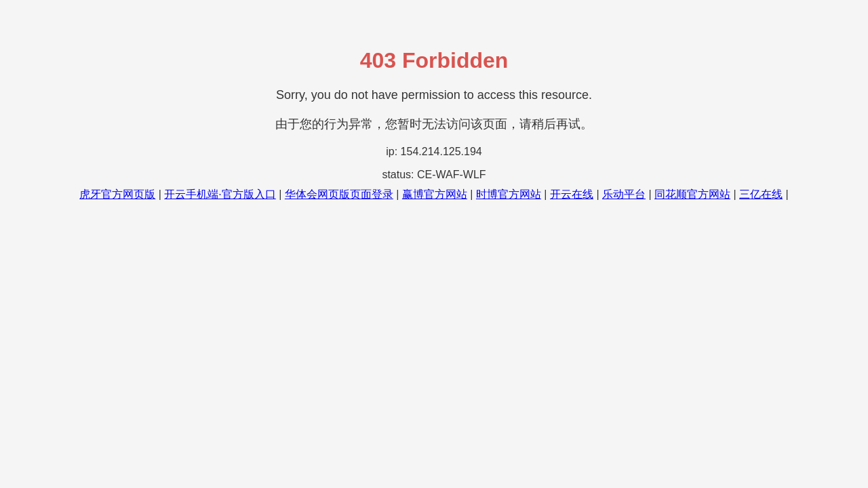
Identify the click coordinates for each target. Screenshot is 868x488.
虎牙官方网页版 (117, 194)
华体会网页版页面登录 (339, 194)
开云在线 (572, 194)
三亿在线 (761, 194)
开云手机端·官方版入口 (220, 194)
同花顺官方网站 (692, 194)
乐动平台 (624, 194)
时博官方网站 (509, 194)
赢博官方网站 (435, 194)
